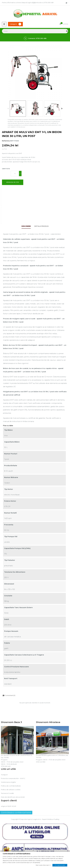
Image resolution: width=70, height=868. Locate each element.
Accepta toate (60, 865)
